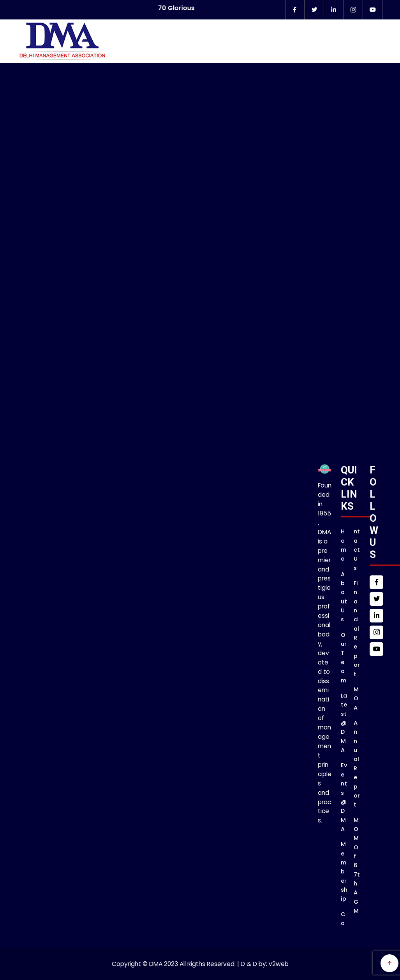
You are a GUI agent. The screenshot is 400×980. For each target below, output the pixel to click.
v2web (279, 964)
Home (344, 545)
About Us (344, 597)
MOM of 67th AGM (357, 866)
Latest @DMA (344, 723)
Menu (384, 55)
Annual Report (357, 764)
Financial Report (357, 629)
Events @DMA (344, 797)
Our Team (344, 658)
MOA (356, 699)
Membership (344, 871)
